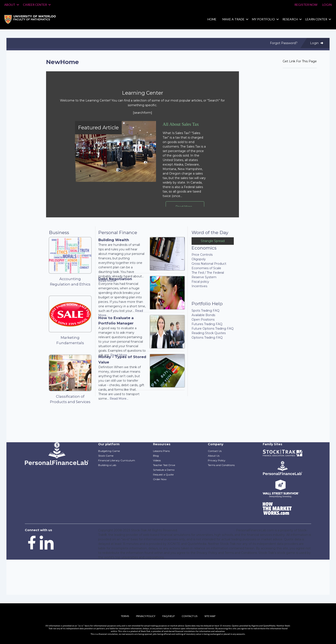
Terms (125, 616)
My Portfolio (263, 19)
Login (327, 5)
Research (290, 19)
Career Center (37, 5)
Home (212, 19)
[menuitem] (33, 19)
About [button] (12, 5)
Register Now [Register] (306, 5)
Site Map (210, 616)
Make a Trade (233, 19)
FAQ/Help (169, 616)
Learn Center (316, 19)
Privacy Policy (146, 616)
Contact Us (190, 616)
